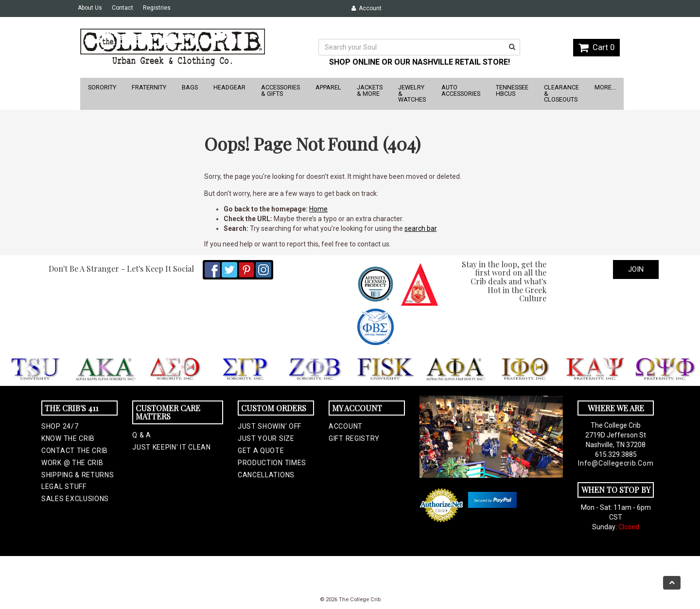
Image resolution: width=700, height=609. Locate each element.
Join (636, 269)
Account (367, 8)
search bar (420, 228)
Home (318, 209)
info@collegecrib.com (616, 463)
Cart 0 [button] (596, 47)
